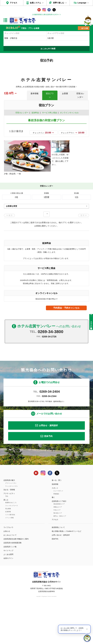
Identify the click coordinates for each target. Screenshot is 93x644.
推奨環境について (58, 568)
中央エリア (57, 551)
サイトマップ (8, 591)
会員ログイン (8, 599)
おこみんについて (10, 576)
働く (53, 538)
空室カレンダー (80, 95)
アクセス (14, 3)
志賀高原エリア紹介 (59, 542)
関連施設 (56, 534)
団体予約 (48, 477)
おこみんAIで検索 (48, 49)
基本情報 (34, 93)
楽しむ (6, 540)
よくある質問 (8, 595)
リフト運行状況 (10, 555)
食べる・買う (57, 521)
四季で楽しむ (59, 3)
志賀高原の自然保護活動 (12, 583)
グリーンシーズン (11, 524)
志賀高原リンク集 (10, 587)
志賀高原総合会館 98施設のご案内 (16, 580)
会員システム (35, 3)
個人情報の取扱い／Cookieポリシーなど (67, 572)
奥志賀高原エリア (59, 545)
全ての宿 (85, 28)
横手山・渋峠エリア (60, 557)
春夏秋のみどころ (11, 543)
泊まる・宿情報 (9, 530)
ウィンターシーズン (12, 527)
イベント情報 (9, 558)
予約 (7, 537)
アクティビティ (9, 534)
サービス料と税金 (50, 113)
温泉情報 (55, 525)
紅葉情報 (8, 552)
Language (82, 3)
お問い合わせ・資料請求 (61, 576)
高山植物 (8, 549)
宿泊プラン (50, 95)
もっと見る (78, 212)
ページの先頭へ (91, 324)
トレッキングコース (12, 546)
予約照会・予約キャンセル (66, 348)
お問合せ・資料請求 (48, 466)
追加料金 (35, 113)
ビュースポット (58, 531)
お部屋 (65, 93)
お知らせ (7, 572)
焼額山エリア (58, 548)
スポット (55, 529)
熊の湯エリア (58, 554)
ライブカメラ (8, 568)
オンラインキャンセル (69, 113)
